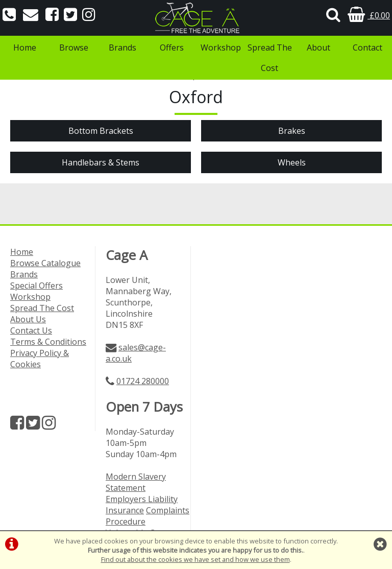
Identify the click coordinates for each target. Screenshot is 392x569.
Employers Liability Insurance (142, 505)
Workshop (221, 48)
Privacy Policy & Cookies (40, 359)
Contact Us (31, 330)
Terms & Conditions (48, 342)
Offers (172, 48)
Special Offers (36, 286)
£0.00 (369, 15)
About (318, 48)
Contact (367, 48)
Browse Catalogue (45, 263)
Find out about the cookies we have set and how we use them (195, 559)
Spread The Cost (270, 58)
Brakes (292, 131)
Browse (74, 48)
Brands (122, 48)
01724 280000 (143, 381)
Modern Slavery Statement (136, 482)
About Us (28, 319)
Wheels (292, 162)
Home (25, 48)
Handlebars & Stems (101, 162)
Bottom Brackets (101, 131)
